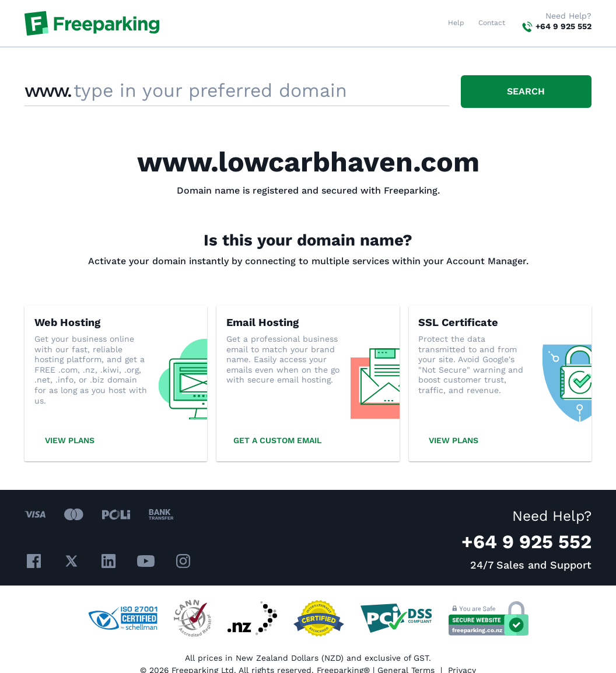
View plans (70, 440)
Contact (492, 23)
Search (526, 91)
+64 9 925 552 (563, 26)
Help (456, 23)
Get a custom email (277, 440)
